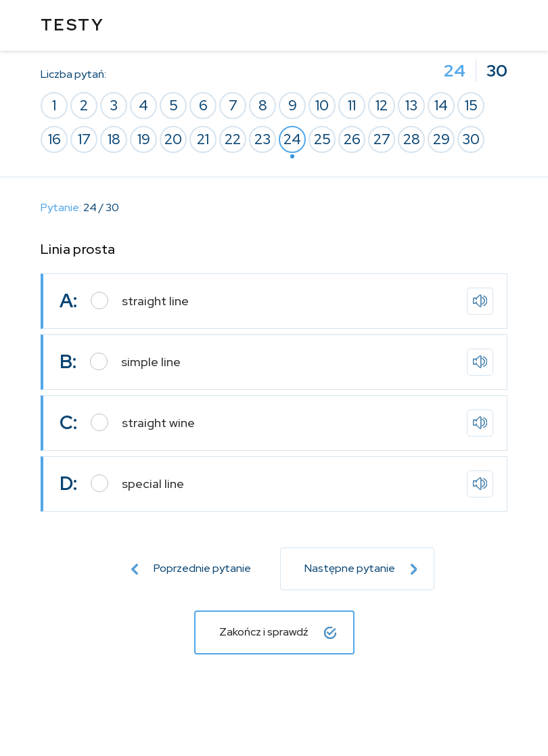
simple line (151, 362)
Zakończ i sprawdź (278, 632)
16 (54, 139)
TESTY (72, 25)
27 (382, 139)
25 (322, 139)
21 (203, 139)
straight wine (158, 423)
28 (412, 139)
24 (292, 139)
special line (153, 484)
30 (471, 139)
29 (441, 139)
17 (84, 139)
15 (471, 105)
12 (382, 105)
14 (441, 105)
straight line (155, 301)
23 (262, 139)
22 (233, 139)
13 (411, 105)
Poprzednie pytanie (191, 568)
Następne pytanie (361, 568)
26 (352, 139)
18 (114, 139)
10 (322, 105)
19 (144, 139)
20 (173, 139)
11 (352, 105)
